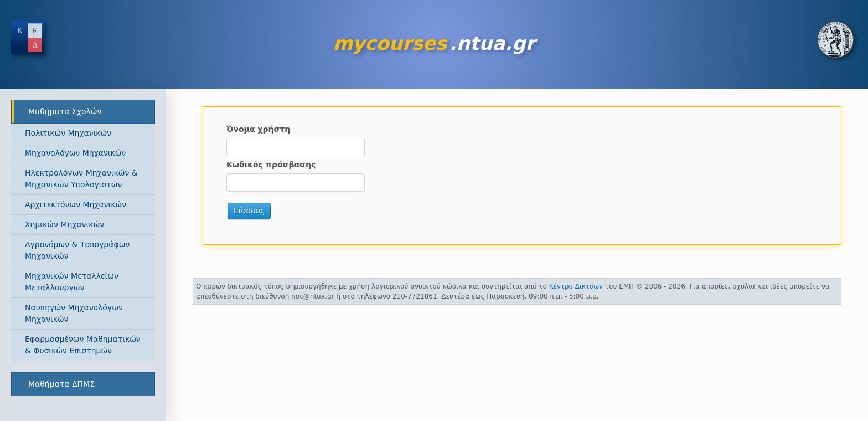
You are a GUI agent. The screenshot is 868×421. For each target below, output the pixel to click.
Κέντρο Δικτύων (576, 286)
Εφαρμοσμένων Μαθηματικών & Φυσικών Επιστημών (83, 345)
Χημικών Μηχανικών (64, 224)
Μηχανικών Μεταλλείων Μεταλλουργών (72, 282)
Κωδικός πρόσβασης (271, 165)
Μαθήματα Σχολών (65, 111)
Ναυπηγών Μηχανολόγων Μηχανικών (74, 313)
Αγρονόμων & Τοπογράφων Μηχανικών (77, 250)
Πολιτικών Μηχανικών (68, 133)
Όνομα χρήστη (258, 129)
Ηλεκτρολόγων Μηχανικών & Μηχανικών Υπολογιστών (81, 179)
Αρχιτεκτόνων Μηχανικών (76, 204)
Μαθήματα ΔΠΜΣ (61, 384)
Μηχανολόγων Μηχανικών (75, 153)
